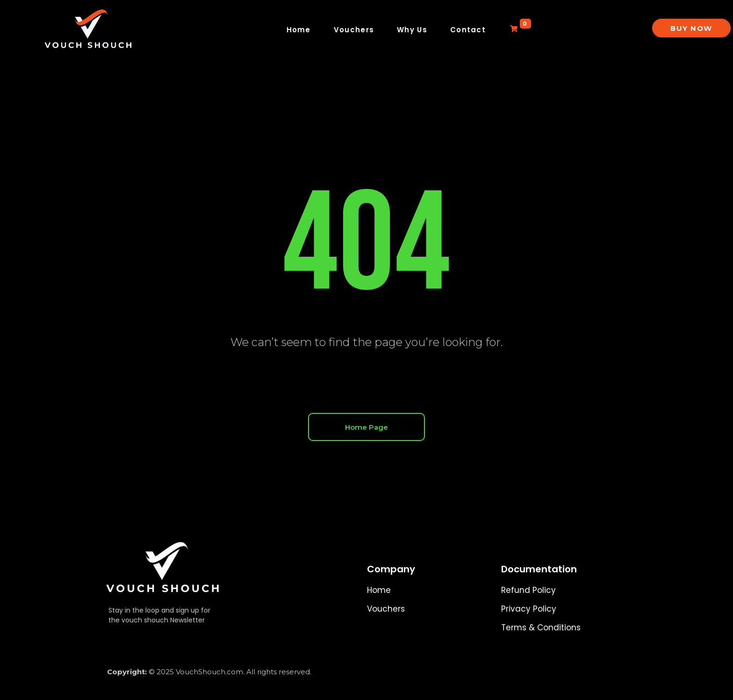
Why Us (412, 30)
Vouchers (354, 30)
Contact (468, 30)
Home (299, 30)
